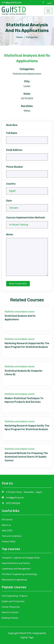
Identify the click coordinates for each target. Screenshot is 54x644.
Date (9, 201)
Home (19, 37)
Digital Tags (27, 637)
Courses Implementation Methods (26, 218)
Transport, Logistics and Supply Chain (21, 558)
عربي (49, 3)
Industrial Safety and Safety (16, 563)
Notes (10, 234)
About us (6, 525)
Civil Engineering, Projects (15, 596)
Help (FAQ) (7, 531)
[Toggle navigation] (48, 11)
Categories (32, 37)
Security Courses (10, 612)
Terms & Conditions (12, 536)
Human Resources (11, 607)
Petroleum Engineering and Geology (19, 574)
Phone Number (15, 167)
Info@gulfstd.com (12, 3)
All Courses (7, 520)
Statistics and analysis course (27, 74)
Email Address (14, 150)
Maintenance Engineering (14, 580)
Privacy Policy (9, 542)
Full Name (12, 133)
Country (11, 184)
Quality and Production (13, 601)
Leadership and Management (16, 569)
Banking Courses (10, 618)
